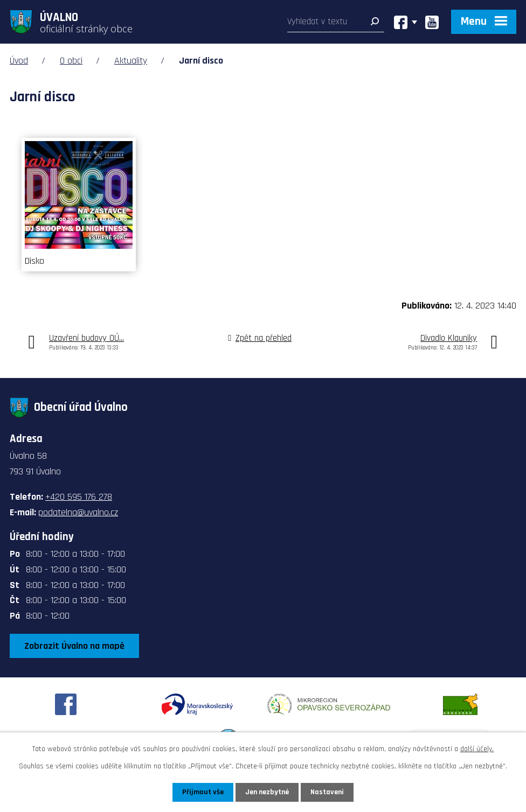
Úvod (19, 61)
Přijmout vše (203, 792)
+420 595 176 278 (79, 497)
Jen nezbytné (267, 792)
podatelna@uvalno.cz (78, 512)
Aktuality (131, 61)
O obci (71, 61)
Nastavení (327, 792)
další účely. (477, 749)
